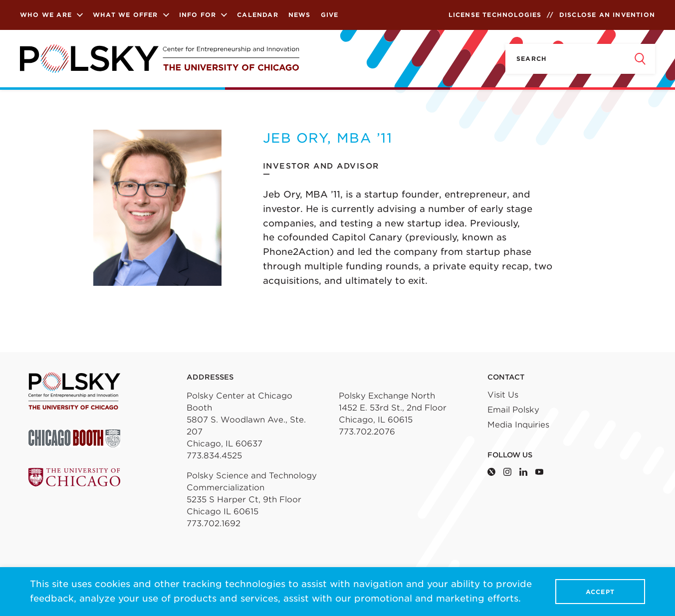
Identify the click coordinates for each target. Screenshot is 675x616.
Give (330, 15)
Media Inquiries (518, 425)
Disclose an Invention (607, 15)
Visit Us (503, 395)
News (300, 15)
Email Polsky (513, 410)
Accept (600, 592)
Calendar (258, 15)
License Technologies (495, 15)
